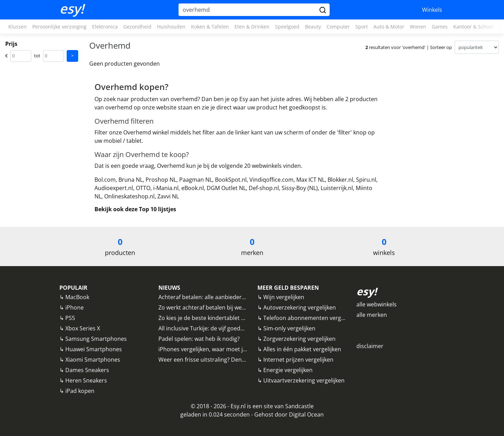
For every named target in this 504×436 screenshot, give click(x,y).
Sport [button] (362, 27)
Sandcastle (299, 406)
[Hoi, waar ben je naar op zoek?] (248, 10)
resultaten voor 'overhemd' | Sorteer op (409, 47)
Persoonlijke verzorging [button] (59, 27)
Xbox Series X (83, 328)
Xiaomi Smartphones (93, 360)
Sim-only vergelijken (289, 328)
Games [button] (440, 27)
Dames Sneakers (87, 370)
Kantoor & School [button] (473, 27)
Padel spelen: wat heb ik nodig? (199, 339)
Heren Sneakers (86, 380)
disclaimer (370, 346)
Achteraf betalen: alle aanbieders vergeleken (216, 297)
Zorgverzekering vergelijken (299, 339)
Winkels (432, 10)
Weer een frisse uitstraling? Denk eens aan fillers (222, 360)
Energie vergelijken (288, 370)
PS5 (70, 318)
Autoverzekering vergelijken (300, 307)
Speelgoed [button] (287, 27)
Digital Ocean (306, 414)
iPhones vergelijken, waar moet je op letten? (216, 349)
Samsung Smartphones (96, 339)
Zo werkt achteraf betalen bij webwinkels (211, 307)
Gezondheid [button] (137, 27)
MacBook (77, 297)
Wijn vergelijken (284, 297)
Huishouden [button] (171, 27)
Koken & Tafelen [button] (210, 27)
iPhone (75, 307)
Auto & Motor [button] (389, 27)
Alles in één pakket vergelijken (302, 349)
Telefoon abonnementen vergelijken (311, 318)
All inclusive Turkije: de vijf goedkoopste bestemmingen (230, 328)
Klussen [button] (18, 27)
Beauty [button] (313, 27)
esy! (72, 9)
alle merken (372, 315)
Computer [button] (338, 27)
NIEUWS (169, 288)
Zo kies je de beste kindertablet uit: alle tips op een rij (228, 318)
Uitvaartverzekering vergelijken (304, 380)
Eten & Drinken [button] (252, 27)
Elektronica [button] (105, 27)
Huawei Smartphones (94, 349)
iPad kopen (80, 391)
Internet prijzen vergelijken (298, 360)
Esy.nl (238, 406)
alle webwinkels (377, 304)
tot (37, 56)
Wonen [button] (418, 27)
